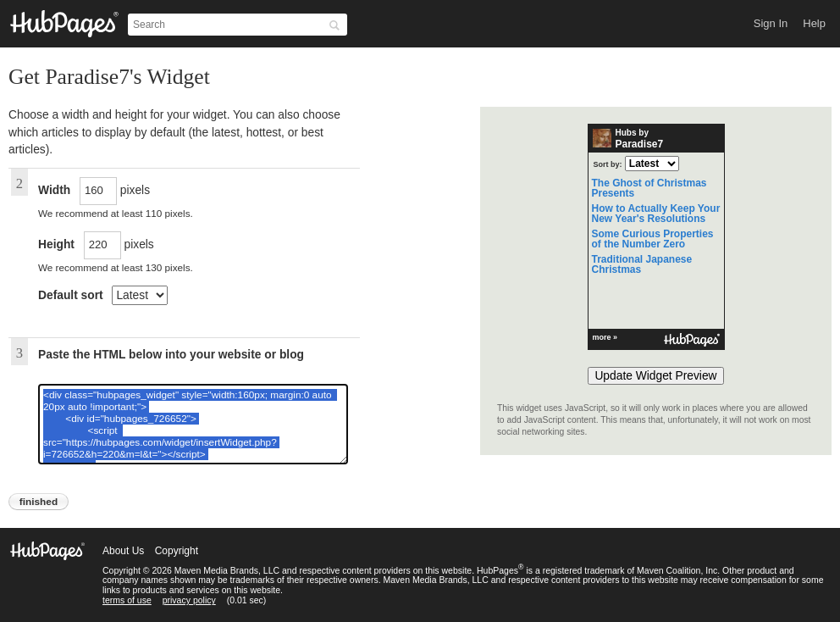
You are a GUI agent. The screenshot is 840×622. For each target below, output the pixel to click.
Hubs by (628, 139)
